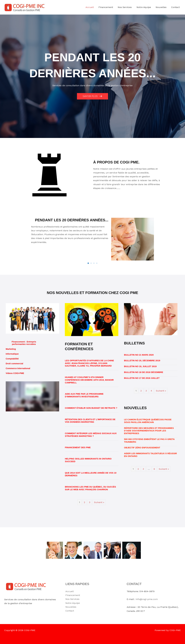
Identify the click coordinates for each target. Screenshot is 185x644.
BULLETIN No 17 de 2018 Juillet (142, 378)
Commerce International (18, 368)
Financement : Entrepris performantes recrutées (24, 343)
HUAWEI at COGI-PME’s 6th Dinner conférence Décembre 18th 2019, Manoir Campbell (89, 380)
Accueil (70, 591)
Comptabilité (12, 359)
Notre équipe (73, 603)
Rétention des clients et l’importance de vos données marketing (90, 421)
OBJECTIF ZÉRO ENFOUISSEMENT (142, 448)
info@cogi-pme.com (147, 599)
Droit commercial (14, 363)
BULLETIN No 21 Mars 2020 (139, 355)
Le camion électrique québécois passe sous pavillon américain (148, 421)
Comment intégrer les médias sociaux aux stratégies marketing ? (91, 435)
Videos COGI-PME (15, 373)
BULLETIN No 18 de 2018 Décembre (144, 372)
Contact (70, 611)
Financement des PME (78, 447)
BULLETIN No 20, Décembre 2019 (142, 360)
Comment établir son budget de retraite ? (91, 408)
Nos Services (72, 599)
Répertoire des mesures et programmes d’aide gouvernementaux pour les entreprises (149, 431)
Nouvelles (71, 607)
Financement (73, 595)
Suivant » (99, 502)
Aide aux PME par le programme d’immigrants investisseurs (84, 395)
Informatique (12, 354)
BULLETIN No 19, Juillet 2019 (140, 366)
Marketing (11, 349)
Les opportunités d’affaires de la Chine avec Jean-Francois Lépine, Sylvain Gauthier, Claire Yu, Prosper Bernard (89, 363)
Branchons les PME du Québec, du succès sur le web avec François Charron (90, 488)
